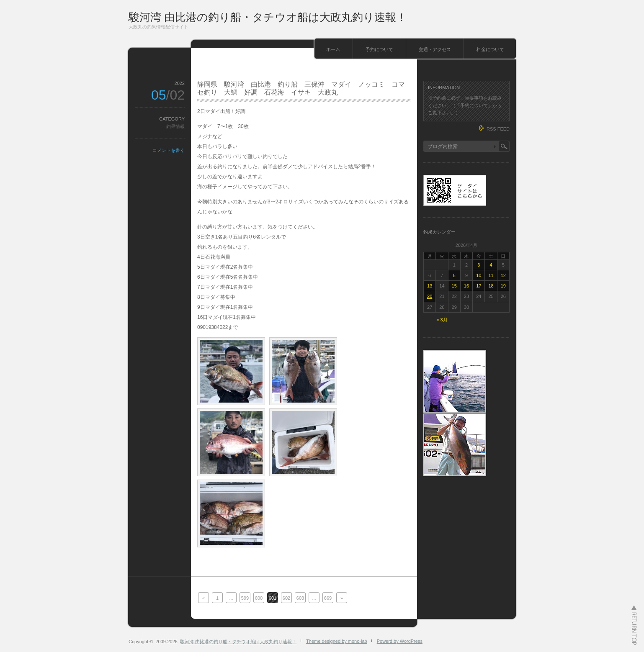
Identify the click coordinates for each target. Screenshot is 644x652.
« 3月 (442, 320)
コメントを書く (169, 150)
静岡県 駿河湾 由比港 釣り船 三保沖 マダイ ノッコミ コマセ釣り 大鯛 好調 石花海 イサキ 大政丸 (301, 88)
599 (245, 598)
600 (259, 598)
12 (503, 275)
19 (503, 286)
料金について (490, 49)
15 (454, 286)
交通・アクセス (435, 49)
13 (430, 286)
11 (491, 275)
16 (466, 286)
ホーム (333, 49)
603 (300, 598)
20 (430, 296)
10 (479, 275)
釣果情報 (175, 126)
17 (479, 286)
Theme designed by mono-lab (337, 641)
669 (328, 598)
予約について (379, 49)
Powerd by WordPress (400, 641)
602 (286, 598)
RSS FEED (498, 129)
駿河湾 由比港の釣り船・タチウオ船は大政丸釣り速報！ (268, 17)
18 (491, 286)
